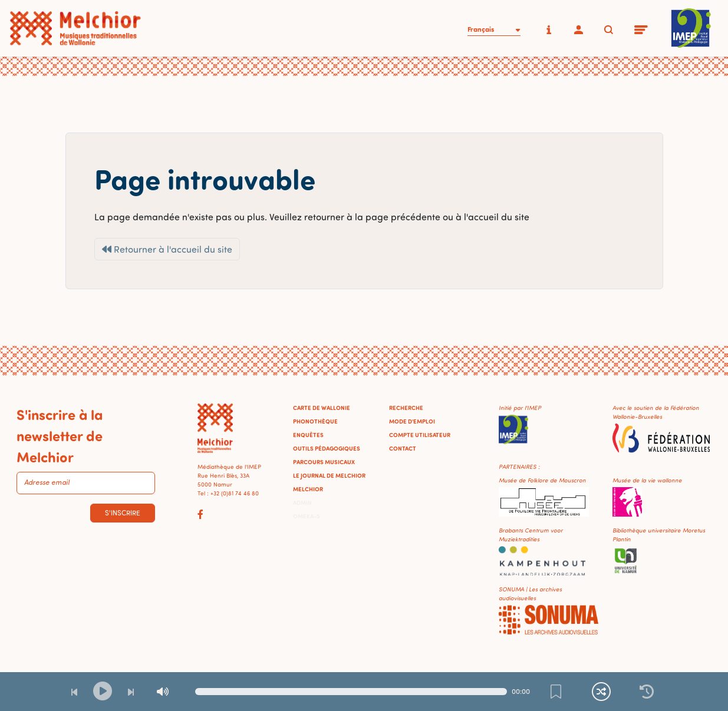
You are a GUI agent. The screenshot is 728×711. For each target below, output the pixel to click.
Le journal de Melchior (329, 475)
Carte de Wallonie (322, 408)
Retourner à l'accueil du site (167, 249)
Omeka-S (307, 516)
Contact (403, 448)
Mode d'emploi (412, 421)
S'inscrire (123, 513)
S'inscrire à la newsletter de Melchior (60, 435)
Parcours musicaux (324, 462)
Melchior (308, 489)
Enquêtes (308, 435)
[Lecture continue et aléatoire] (601, 692)
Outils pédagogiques (327, 448)
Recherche (406, 408)
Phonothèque (315, 421)
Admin (302, 502)
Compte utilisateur (420, 435)
